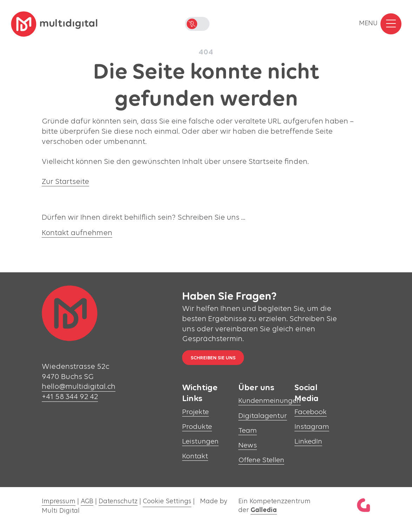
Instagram (312, 427)
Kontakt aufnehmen (77, 233)
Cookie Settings (167, 502)
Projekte (195, 412)
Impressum (59, 502)
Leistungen (200, 442)
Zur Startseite (65, 182)
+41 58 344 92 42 (70, 397)
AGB (87, 502)
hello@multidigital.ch (79, 387)
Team (248, 431)
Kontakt (195, 456)
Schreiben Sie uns (213, 358)
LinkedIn (308, 442)
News (248, 445)
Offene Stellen (261, 460)
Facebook (311, 412)
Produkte (197, 427)
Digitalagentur (263, 416)
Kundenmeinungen (270, 401)
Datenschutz (118, 502)
